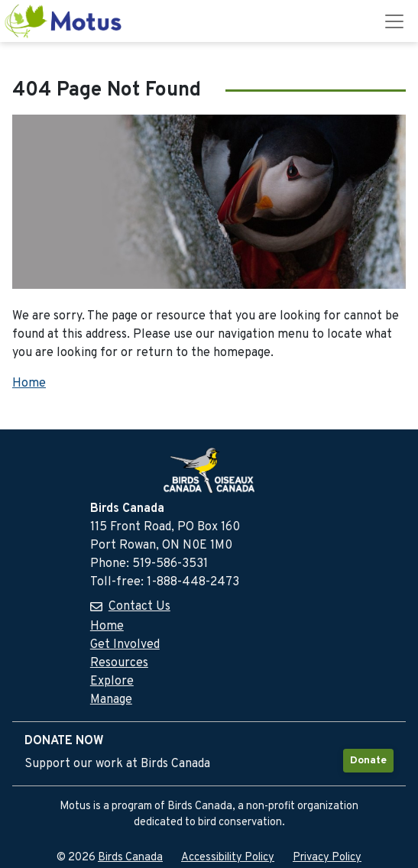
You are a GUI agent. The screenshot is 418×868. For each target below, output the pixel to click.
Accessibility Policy (228, 858)
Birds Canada (130, 858)
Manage (111, 700)
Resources (119, 663)
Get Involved (125, 645)
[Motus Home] (64, 21)
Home (29, 384)
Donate (368, 761)
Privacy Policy (327, 858)
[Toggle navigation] (394, 21)
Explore (112, 682)
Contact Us (139, 607)
